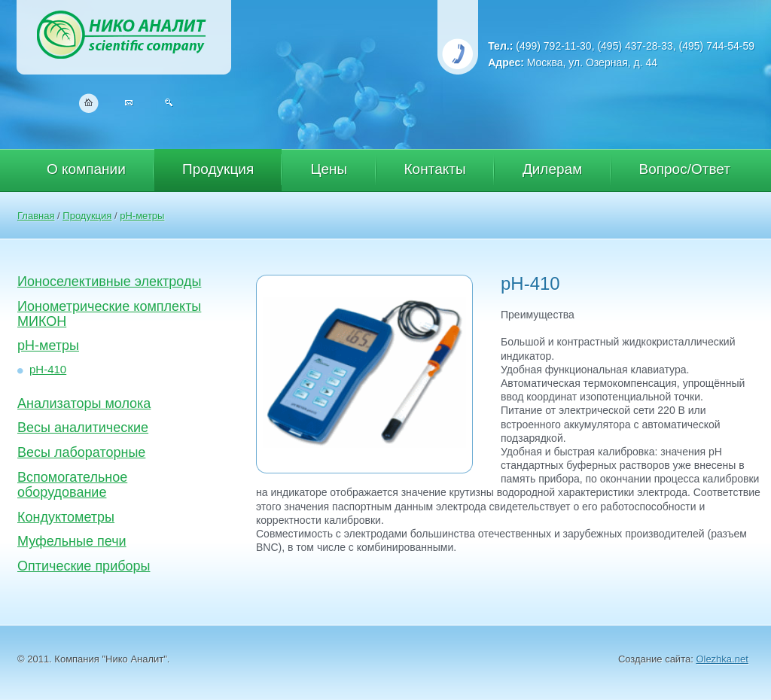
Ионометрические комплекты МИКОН (109, 314)
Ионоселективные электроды (109, 282)
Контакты (435, 169)
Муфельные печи (72, 541)
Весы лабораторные (81, 452)
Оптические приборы (84, 566)
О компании (86, 169)
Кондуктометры (66, 517)
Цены (329, 169)
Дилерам (552, 169)
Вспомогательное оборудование (72, 485)
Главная (36, 216)
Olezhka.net (722, 659)
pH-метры (142, 216)
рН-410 (48, 369)
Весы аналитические (83, 428)
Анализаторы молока (84, 403)
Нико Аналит (124, 37)
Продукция (218, 169)
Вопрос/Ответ (685, 169)
